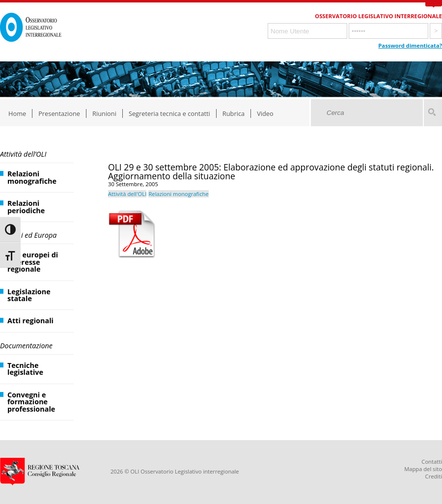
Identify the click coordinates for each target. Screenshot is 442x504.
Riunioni (104, 113)
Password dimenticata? (410, 45)
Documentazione (26, 346)
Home (17, 113)
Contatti (432, 462)
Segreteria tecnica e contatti (169, 113)
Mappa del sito (423, 469)
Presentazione (59, 113)
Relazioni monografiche (32, 177)
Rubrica (234, 113)
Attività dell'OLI (127, 194)
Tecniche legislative (25, 369)
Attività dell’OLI (23, 154)
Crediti (434, 476)
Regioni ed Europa (28, 235)
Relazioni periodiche (26, 207)
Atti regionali (30, 321)
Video (265, 113)
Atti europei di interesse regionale (33, 262)
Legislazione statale (29, 295)
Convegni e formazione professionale (31, 402)
